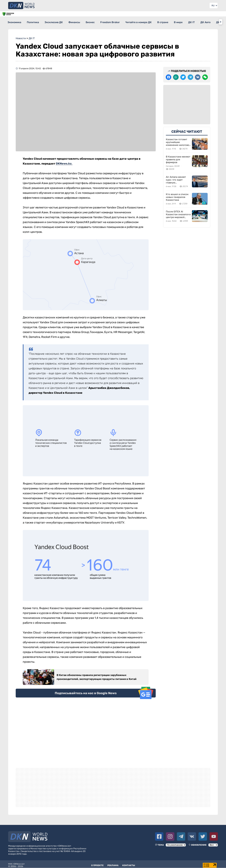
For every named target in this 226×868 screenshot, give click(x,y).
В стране (183, 22)
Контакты (129, 863)
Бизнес (102, 22)
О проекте (97, 863)
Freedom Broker (124, 22)
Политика (36, 22)
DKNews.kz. (64, 161)
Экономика (15, 22)
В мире (201, 22)
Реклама (113, 863)
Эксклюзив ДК (59, 22)
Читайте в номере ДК (156, 22)
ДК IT (217, 22)
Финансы (83, 22)
